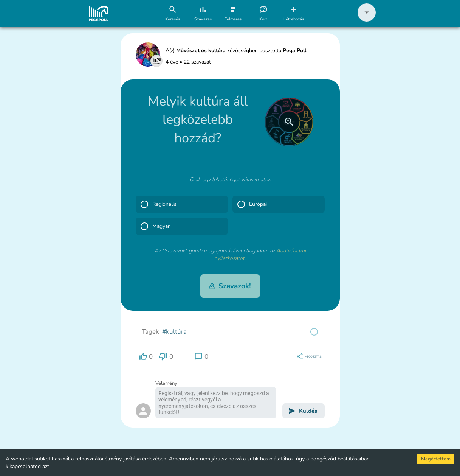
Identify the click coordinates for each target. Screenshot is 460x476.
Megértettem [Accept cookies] (436, 459)
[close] (289, 122)
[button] (367, 20)
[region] (314, 332)
